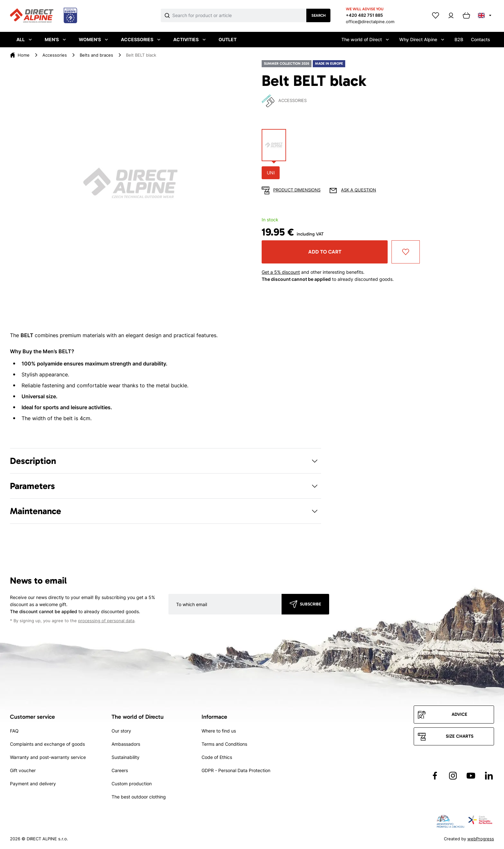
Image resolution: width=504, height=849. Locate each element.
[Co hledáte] (239, 15)
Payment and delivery (33, 784)
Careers (120, 770)
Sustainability (126, 757)
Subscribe (310, 604)
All (24, 39)
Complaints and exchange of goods (47, 744)
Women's (93, 39)
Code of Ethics (217, 757)
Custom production (132, 784)
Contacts (481, 39)
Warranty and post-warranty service (48, 757)
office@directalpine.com (370, 22)
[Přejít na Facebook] (435, 776)
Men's (55, 39)
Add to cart (325, 252)
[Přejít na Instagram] (453, 776)
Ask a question (359, 190)
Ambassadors (126, 744)
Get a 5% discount (281, 272)
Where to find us (219, 731)
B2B (459, 39)
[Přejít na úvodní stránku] (44, 16)
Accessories (141, 39)
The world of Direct (365, 39)
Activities (189, 39)
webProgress (481, 839)
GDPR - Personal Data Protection (236, 770)
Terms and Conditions (224, 744)
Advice (459, 714)
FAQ (14, 731)
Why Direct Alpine (422, 39)
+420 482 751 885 (364, 15)
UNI (271, 173)
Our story (121, 731)
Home (24, 55)
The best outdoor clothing (139, 797)
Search (319, 15)
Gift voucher (23, 770)
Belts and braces (96, 55)
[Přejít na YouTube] (471, 776)
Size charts (460, 736)
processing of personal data (106, 621)
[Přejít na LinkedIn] (489, 776)
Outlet (228, 39)
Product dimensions (297, 190)
